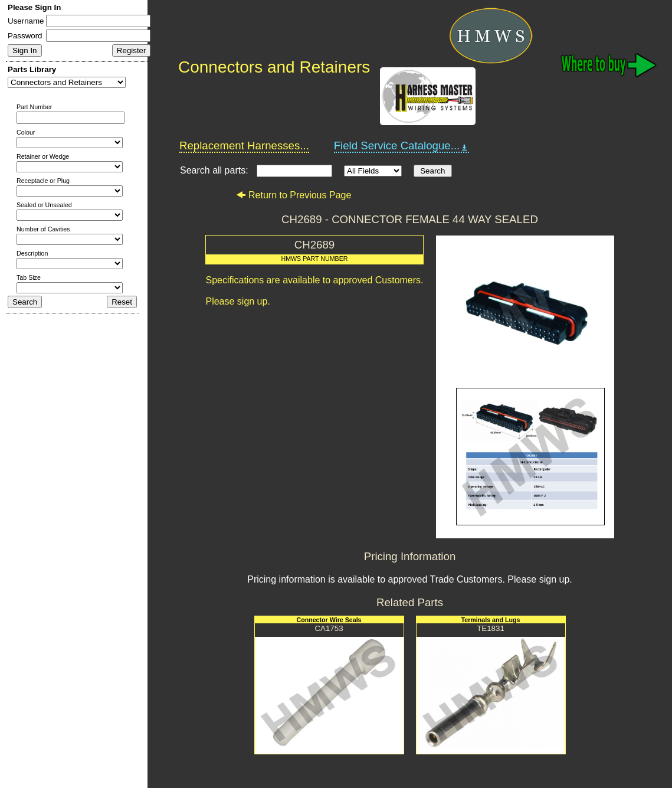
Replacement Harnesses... (244, 145)
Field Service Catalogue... (402, 146)
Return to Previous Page (294, 195)
